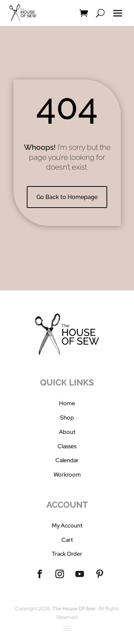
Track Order (67, 554)
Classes (67, 446)
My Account (67, 525)
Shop (67, 418)
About (67, 432)
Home (67, 403)
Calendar (67, 460)
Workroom (67, 475)
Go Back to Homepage (67, 197)
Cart (67, 540)
